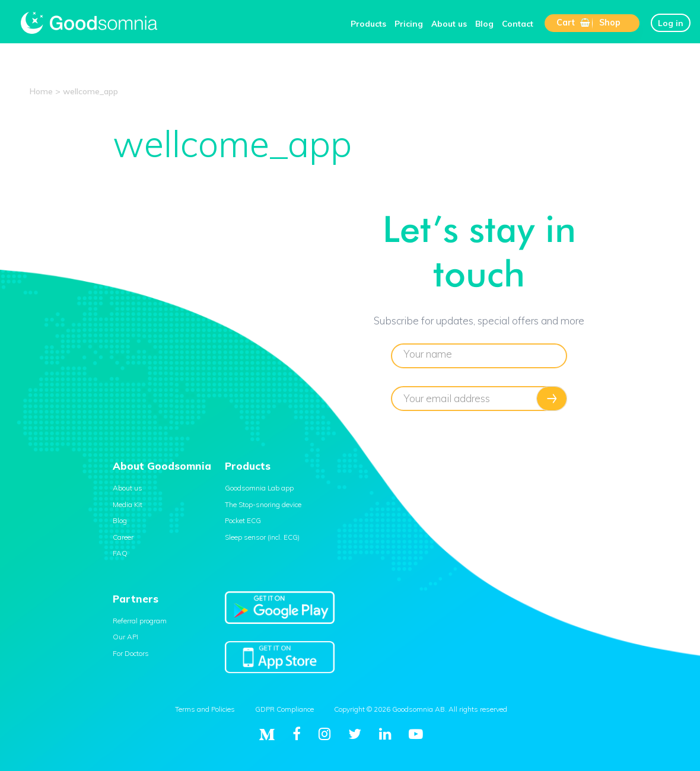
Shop (610, 23)
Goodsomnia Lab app (259, 488)
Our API (125, 637)
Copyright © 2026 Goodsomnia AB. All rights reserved (421, 709)
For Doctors (131, 653)
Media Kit (128, 504)
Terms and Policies (205, 709)
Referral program (140, 621)
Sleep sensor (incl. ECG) (262, 537)
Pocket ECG (243, 520)
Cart (573, 23)
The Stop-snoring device (263, 504)
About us (449, 23)
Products (368, 23)
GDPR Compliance (284, 709)
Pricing (409, 23)
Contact (518, 23)
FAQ (120, 553)
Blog (484, 23)
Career (123, 537)
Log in (671, 23)
